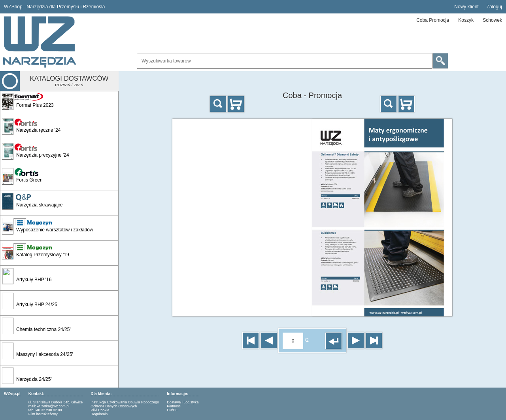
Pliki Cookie (100, 410)
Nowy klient (466, 7)
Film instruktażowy (43, 414)
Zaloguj (494, 7)
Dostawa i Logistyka (183, 402)
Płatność (174, 406)
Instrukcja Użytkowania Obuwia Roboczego (125, 402)
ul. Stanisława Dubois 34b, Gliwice (56, 402)
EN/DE (172, 410)
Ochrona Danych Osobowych (114, 406)
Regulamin (99, 414)
